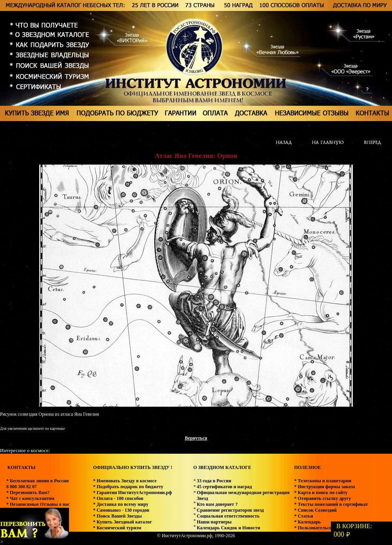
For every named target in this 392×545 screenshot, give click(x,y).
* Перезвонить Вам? (28, 492)
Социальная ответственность (228, 516)
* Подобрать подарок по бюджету (128, 487)
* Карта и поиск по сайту (321, 492)
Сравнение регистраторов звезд (230, 510)
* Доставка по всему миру (121, 504)
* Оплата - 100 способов (118, 498)
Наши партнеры (214, 522)
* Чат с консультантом (30, 498)
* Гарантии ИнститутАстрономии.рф (132, 492)
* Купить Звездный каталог (122, 522)
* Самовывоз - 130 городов (121, 510)
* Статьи (303, 516)
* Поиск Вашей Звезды (117, 516)
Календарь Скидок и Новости (229, 528)
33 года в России (214, 481)
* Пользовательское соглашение (328, 528)
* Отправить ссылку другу (322, 498)
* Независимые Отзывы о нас (38, 504)
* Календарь (307, 522)
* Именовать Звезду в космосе (125, 481)
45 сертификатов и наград (224, 487)
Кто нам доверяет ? (217, 504)
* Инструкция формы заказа (324, 487)
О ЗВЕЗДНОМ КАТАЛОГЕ (222, 467)
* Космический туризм (117, 528)
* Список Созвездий (315, 510)
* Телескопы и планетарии (323, 481)
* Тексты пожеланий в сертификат (331, 504)
